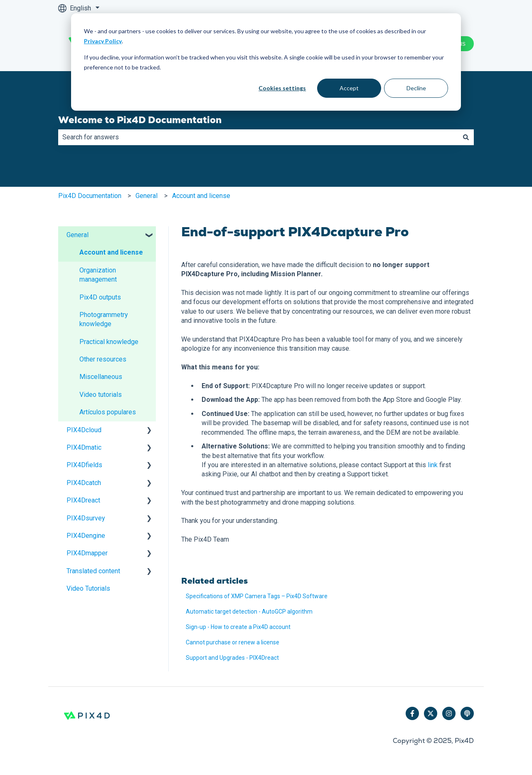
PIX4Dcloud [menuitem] (84, 430)
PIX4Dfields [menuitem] (84, 465)
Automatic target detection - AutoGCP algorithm (249, 612)
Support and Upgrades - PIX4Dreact (232, 658)
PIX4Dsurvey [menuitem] (86, 518)
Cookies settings (282, 88)
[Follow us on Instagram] (449, 713)
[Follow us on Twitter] (431, 713)
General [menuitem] (78, 235)
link (433, 465)
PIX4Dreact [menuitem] (83, 500)
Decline (416, 88)
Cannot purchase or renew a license (233, 642)
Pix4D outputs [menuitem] (100, 297)
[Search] (466, 137)
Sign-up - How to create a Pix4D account (238, 627)
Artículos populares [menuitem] (108, 412)
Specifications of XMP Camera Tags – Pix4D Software (257, 596)
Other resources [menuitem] (103, 359)
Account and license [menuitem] (111, 252)
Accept (349, 88)
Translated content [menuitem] (93, 571)
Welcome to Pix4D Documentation (140, 120)
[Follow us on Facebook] (412, 713)
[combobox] (258, 137)
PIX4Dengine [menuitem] (86, 536)
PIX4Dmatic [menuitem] (84, 447)
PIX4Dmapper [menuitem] (87, 553)
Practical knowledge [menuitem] (109, 342)
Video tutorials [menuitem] (101, 395)
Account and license (201, 196)
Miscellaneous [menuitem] (101, 377)
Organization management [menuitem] (98, 275)
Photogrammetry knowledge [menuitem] (104, 319)
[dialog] (266, 62)
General (147, 196)
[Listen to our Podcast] (467, 713)
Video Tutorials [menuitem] (88, 588)
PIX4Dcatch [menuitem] (84, 483)
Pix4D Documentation (90, 196)
